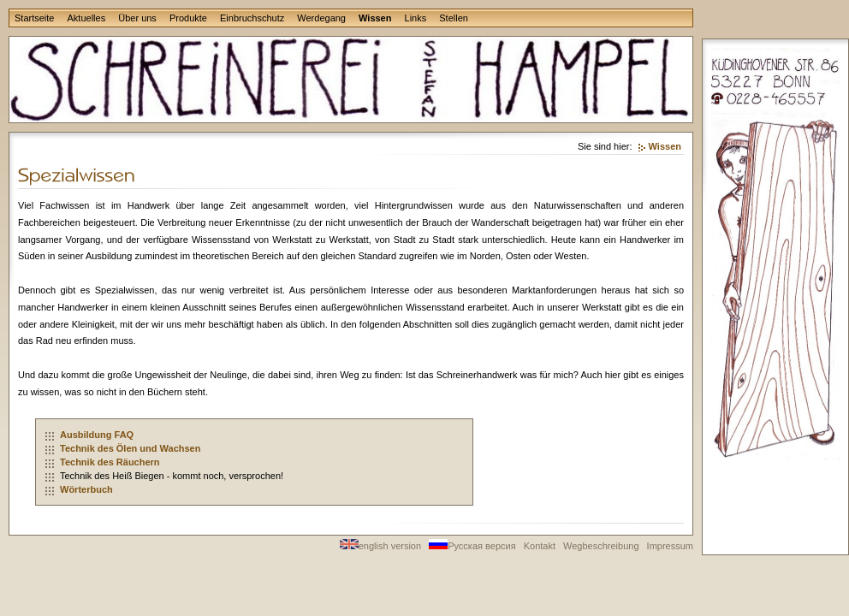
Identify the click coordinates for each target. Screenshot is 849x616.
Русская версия (472, 546)
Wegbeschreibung (601, 546)
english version (380, 546)
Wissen (375, 18)
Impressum (670, 546)
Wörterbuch (86, 489)
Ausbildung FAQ (97, 435)
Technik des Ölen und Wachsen (130, 448)
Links (416, 18)
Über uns (137, 18)
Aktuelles (87, 18)
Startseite (34, 18)
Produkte (188, 18)
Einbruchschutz (252, 18)
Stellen (454, 18)
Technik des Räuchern (110, 462)
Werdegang (321, 18)
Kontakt (540, 546)
